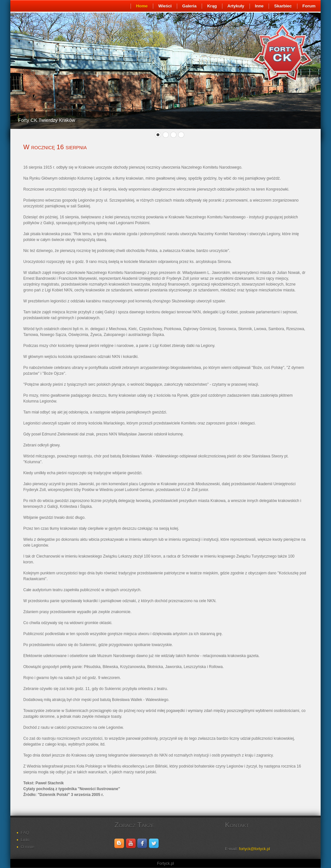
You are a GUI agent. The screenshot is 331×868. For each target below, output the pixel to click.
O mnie (27, 847)
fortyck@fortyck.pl (254, 849)
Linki (25, 840)
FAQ (25, 833)
